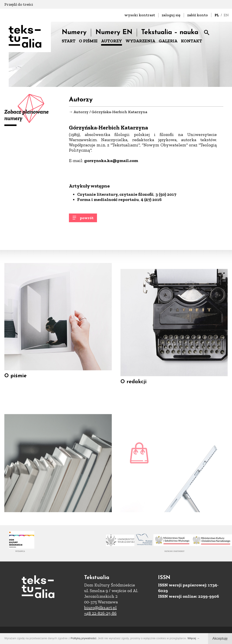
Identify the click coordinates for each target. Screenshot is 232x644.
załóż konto (198, 15)
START (69, 41)
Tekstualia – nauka (170, 32)
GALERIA (168, 41)
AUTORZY (112, 41)
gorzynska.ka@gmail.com (111, 161)
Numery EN (114, 32)
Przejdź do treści (19, 4)
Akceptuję (220, 638)
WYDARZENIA (140, 41)
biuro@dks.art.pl (100, 608)
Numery (74, 32)
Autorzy (81, 112)
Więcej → (194, 638)
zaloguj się (171, 15)
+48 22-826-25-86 (100, 613)
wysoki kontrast (140, 15)
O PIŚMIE (88, 41)
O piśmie (15, 383)
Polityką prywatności (83, 638)
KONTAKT (191, 41)
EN (226, 15)
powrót (87, 221)
